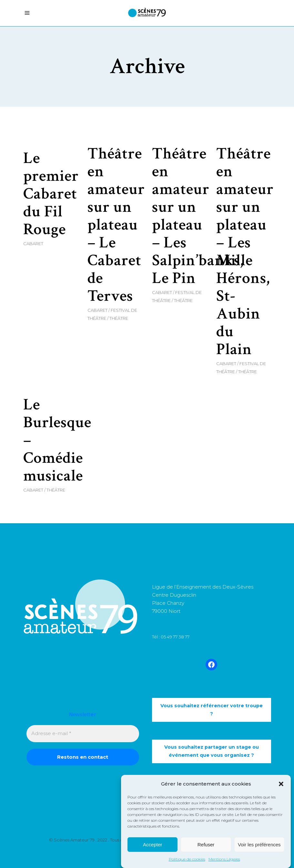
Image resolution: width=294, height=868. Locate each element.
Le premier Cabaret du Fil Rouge (51, 194)
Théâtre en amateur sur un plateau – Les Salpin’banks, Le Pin (198, 216)
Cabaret (33, 244)
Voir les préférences (259, 845)
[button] (281, 784)
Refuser (206, 845)
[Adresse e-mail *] (83, 734)
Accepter (152, 845)
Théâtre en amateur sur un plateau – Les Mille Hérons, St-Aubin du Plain (245, 252)
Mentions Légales (224, 860)
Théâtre (119, 318)
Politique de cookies (187, 860)
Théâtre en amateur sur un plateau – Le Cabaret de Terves (116, 225)
